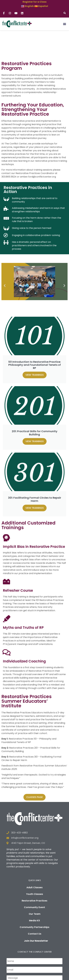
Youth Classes (35, 871)
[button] (65, 13)
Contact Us (35, 911)
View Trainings (35, 352)
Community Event (34, 885)
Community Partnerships (34, 905)
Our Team (35, 891)
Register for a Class (34, 2)
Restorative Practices (34, 878)
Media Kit (34, 898)
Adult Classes (34, 865)
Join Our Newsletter (36, 918)
